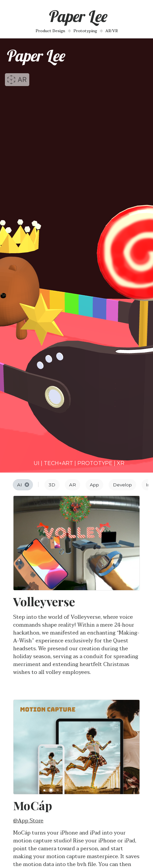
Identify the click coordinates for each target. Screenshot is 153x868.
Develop (122, 485)
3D (52, 485)
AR (73, 485)
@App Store (28, 821)
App (94, 485)
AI (23, 485)
